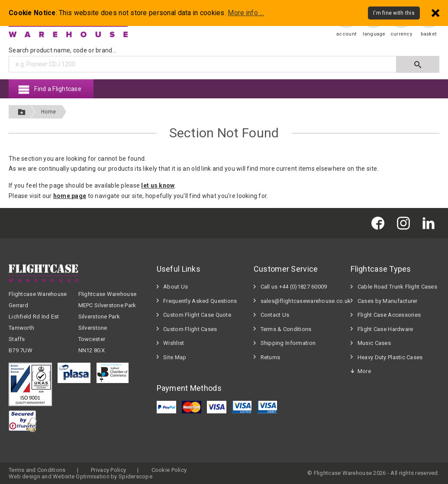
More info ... (246, 13)
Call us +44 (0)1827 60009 (294, 287)
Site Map (175, 357)
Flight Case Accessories (389, 315)
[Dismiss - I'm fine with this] (435, 13)
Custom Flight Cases (190, 329)
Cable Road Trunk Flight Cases (397, 287)
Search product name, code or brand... (63, 50)
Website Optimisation (81, 476)
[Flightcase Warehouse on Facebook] (380, 223)
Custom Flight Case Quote (197, 315)
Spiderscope (135, 476)
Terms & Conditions (286, 329)
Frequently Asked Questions (200, 301)
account (346, 34)
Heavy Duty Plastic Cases (390, 357)
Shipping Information (288, 343)
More (364, 371)
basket (429, 34)
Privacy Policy (108, 470)
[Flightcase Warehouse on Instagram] (406, 223)
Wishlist (174, 343)
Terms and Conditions (37, 470)
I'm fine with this (394, 13)
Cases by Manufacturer (388, 301)
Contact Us (275, 315)
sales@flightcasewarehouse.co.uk (301, 301)
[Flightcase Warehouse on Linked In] (431, 223)
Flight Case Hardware (385, 329)
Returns (271, 357)
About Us (176, 287)
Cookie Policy (169, 470)
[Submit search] (418, 64)
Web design (24, 476)
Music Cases (374, 343)
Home (48, 112)
